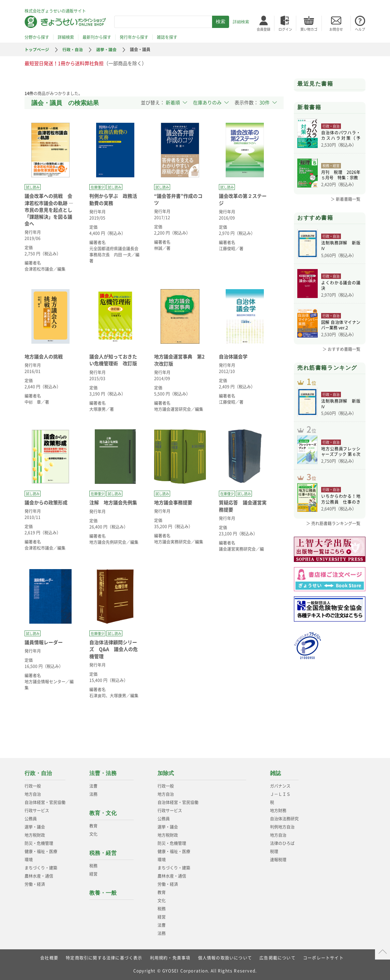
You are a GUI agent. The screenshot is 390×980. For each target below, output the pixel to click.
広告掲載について (277, 958)
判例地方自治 (282, 827)
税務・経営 (103, 853)
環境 (29, 860)
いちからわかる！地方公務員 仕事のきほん (341, 501)
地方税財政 (35, 835)
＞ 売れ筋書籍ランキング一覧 (333, 525)
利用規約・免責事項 (170, 958)
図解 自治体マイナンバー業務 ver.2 (341, 325)
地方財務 (278, 811)
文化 (93, 834)
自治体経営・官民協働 (45, 802)
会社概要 (49, 958)
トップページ (37, 49)
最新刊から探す (97, 37)
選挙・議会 (106, 49)
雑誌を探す (167, 37)
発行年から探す (134, 37)
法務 (93, 794)
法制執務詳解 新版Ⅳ (341, 246)
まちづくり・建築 (41, 868)
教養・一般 (103, 893)
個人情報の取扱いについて (225, 958)
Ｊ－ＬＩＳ (280, 794)
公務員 (31, 819)
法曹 (93, 786)
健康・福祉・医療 (41, 851)
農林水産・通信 (39, 876)
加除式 (166, 773)
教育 (93, 826)
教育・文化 (103, 813)
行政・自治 (73, 49)
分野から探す (37, 37)
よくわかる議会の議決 (341, 285)
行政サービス (37, 811)
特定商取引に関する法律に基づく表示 (104, 958)
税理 (274, 851)
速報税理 (278, 860)
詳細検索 (241, 22)
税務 (93, 866)
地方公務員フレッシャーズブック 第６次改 (341, 452)
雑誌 (275, 773)
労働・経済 (35, 884)
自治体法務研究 (284, 819)
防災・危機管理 (39, 843)
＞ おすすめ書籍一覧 (341, 349)
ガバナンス (280, 786)
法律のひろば (282, 843)
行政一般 (33, 786)
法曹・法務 (103, 773)
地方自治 (33, 794)
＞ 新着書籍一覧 (346, 199)
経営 (93, 874)
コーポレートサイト (323, 958)
